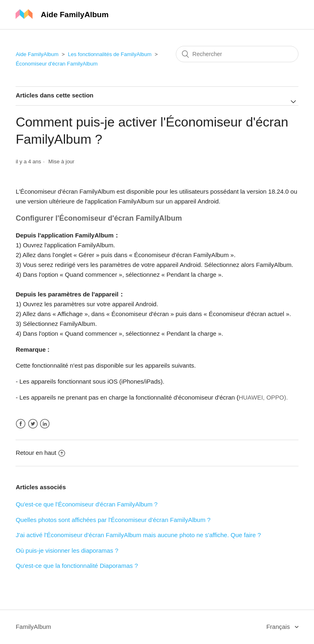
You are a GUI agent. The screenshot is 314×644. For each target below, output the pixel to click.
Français (279, 627)
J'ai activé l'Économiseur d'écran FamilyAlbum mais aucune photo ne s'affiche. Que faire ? (138, 535)
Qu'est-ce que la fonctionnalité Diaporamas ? (77, 566)
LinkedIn (45, 424)
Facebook (21, 424)
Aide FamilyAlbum (37, 54)
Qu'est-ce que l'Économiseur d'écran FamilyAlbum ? (86, 504)
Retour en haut (40, 453)
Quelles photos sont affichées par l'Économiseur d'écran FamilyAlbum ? (113, 520)
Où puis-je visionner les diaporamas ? (67, 550)
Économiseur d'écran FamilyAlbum (56, 64)
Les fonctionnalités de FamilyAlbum (110, 54)
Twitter (33, 424)
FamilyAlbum (33, 627)
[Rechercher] (237, 54)
